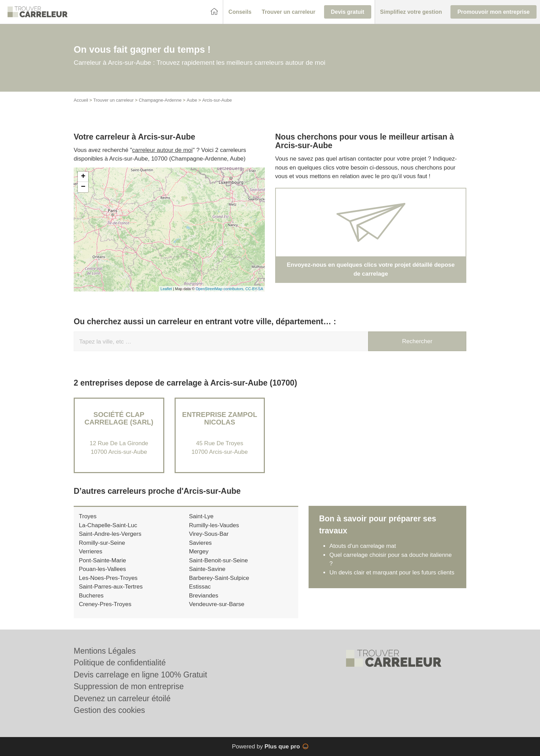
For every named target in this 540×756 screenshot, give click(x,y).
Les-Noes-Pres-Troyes (108, 578)
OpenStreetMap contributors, (220, 289)
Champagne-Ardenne (160, 100)
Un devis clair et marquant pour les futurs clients (392, 573)
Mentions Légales (105, 651)
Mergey (199, 551)
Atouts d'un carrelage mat (362, 546)
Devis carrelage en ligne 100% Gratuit (140, 675)
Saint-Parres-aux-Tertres (111, 587)
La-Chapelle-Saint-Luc (108, 525)
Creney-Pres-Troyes (105, 604)
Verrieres (91, 551)
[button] (240, 12)
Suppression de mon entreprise (129, 686)
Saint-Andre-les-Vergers (110, 534)
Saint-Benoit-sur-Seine (219, 560)
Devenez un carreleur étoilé (122, 698)
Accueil (81, 100)
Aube (192, 100)
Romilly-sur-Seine (102, 543)
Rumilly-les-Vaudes (214, 525)
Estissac (200, 587)
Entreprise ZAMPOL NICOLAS (220, 418)
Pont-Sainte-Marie (102, 560)
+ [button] (83, 177)
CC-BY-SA (254, 289)
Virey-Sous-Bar (209, 534)
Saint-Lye (201, 516)
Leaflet (166, 289)
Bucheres (91, 596)
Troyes (88, 516)
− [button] (83, 187)
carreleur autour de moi (163, 150)
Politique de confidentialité (120, 663)
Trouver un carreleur (113, 100)
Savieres (200, 543)
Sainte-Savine (207, 569)
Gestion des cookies (109, 710)
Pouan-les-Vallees (102, 569)
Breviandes (204, 596)
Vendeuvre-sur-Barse (217, 604)
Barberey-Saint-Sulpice (219, 578)
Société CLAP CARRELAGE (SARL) (119, 418)
